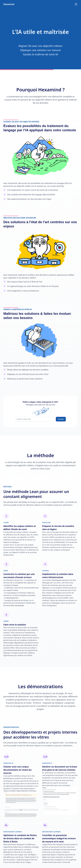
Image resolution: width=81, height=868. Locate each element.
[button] (76, 4)
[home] (9, 4)
